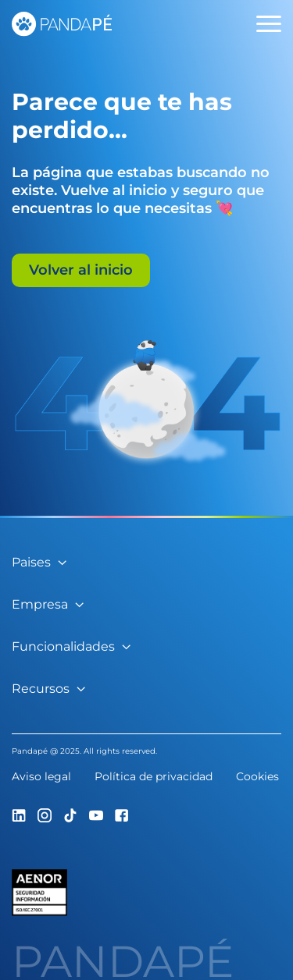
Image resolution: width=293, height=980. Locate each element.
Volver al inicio (81, 270)
